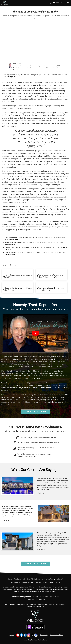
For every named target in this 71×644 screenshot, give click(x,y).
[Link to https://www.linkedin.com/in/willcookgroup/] (25, 635)
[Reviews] (51, 582)
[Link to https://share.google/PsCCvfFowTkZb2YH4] (36, 635)
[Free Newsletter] (15, 582)
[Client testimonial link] (18, 486)
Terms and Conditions (56, 635)
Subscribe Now (10, 254)
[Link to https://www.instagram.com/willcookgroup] (29, 635)
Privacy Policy (44, 635)
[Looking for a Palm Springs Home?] (52, 579)
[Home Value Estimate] (33, 579)
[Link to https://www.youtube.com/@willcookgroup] (18, 635)
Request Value (10, 245)
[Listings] (58, 582)
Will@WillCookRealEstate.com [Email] (36, 607)
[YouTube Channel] (27, 582)
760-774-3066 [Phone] (57, 3)
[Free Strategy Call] (19, 579)
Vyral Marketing (42, 640)
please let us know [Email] (51, 591)
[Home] (4, 3)
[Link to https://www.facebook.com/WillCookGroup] (21, 635)
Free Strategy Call (9, 77)
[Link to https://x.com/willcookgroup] (32, 635)
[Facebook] (38, 582)
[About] (45, 582)
